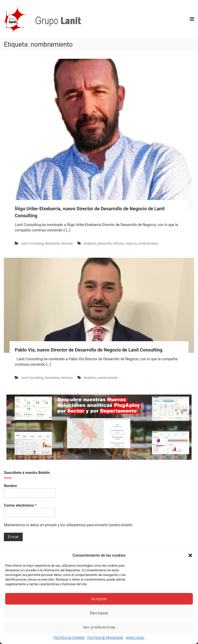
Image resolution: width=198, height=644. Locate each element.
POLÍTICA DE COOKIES (69, 638)
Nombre (10, 486)
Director (119, 244)
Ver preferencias (99, 627)
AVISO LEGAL (135, 638)
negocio (131, 244)
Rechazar (99, 613)
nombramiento (148, 244)
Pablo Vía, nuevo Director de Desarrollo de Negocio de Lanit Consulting (89, 350)
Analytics (90, 244)
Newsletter (52, 244)
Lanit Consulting (32, 244)
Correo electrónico (20, 505)
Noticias (67, 244)
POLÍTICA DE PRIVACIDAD (105, 638)
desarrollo (105, 244)
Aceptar (99, 599)
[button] (190, 555)
